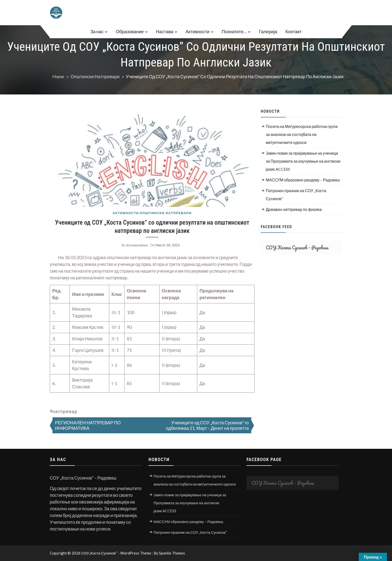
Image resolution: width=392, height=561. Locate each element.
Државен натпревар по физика (294, 209)
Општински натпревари (166, 213)
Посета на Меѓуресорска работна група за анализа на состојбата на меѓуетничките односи (302, 134)
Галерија (268, 31)
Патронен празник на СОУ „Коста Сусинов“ (296, 195)
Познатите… (234, 31)
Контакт (294, 31)
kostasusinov (137, 245)
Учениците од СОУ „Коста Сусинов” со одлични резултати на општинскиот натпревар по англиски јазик (152, 227)
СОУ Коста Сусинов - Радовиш (297, 248)
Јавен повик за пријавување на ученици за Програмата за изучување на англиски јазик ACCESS (303, 161)
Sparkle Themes (172, 553)
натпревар (65, 411)
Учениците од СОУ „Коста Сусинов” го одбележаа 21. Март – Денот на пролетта (207, 425)
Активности (197, 31)
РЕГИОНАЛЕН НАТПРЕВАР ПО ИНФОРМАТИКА (88, 425)
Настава (165, 31)
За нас (97, 31)
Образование (130, 31)
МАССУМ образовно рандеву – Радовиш (303, 180)
